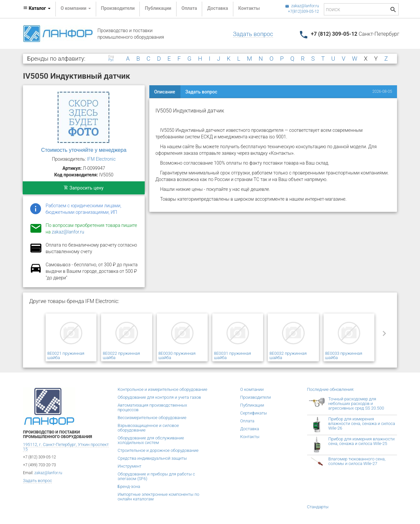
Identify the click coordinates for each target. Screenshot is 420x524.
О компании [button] (76, 8)
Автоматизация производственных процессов (153, 407)
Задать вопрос (253, 34)
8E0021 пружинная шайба (66, 355)
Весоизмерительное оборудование (152, 418)
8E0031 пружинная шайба (232, 355)
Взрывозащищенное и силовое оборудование (148, 428)
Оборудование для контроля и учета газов (159, 397)
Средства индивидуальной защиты (152, 458)
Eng (111, 57)
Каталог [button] (37, 8)
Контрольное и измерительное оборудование (163, 389)
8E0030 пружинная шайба (177, 355)
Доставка (217, 8)
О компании (252, 389)
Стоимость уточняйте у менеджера (84, 150)
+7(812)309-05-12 (303, 11)
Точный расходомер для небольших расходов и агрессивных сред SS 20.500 (356, 403)
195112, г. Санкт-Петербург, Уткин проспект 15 (66, 447)
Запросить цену (84, 188)
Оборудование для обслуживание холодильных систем (151, 440)
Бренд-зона (129, 486)
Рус (111, 60)
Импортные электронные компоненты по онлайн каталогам (159, 497)
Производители (118, 8)
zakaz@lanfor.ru (302, 6)
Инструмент (130, 466)
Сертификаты (254, 413)
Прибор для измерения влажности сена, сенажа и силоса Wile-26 (362, 423)
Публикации (158, 8)
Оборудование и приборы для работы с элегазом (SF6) (157, 476)
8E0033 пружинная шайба (344, 355)
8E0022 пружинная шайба (121, 355)
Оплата (189, 8)
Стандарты (318, 507)
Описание (165, 92)
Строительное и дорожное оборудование (158, 450)
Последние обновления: (331, 389)
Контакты (249, 8)
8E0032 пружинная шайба (288, 355)
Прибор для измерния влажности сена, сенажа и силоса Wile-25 (362, 441)
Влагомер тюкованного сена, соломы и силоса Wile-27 (357, 461)
